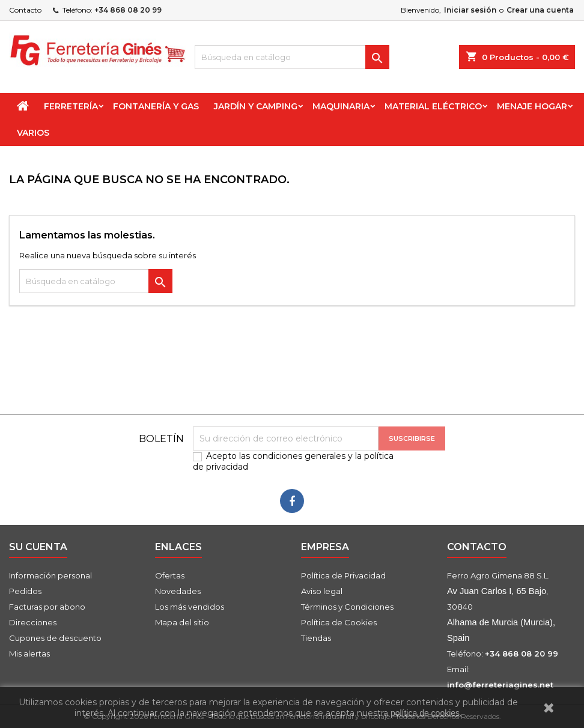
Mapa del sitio (182, 622)
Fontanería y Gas (156, 106)
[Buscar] (292, 57)
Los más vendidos (190, 607)
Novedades (178, 591)
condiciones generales (299, 456)
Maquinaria (341, 106)
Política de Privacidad (343, 575)
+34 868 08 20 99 (128, 10)
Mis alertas (29, 654)
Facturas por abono (47, 607)
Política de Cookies (339, 622)
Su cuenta (38, 547)
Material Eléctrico (433, 106)
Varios (33, 133)
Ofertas (170, 575)
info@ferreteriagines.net (500, 685)
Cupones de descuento (55, 638)
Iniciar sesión (470, 10)
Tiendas (316, 638)
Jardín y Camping (256, 106)
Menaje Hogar (532, 106)
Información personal (50, 575)
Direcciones (33, 622)
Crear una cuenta (540, 10)
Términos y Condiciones (347, 607)
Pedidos (25, 591)
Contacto (25, 10)
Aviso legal (322, 591)
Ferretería (71, 106)
